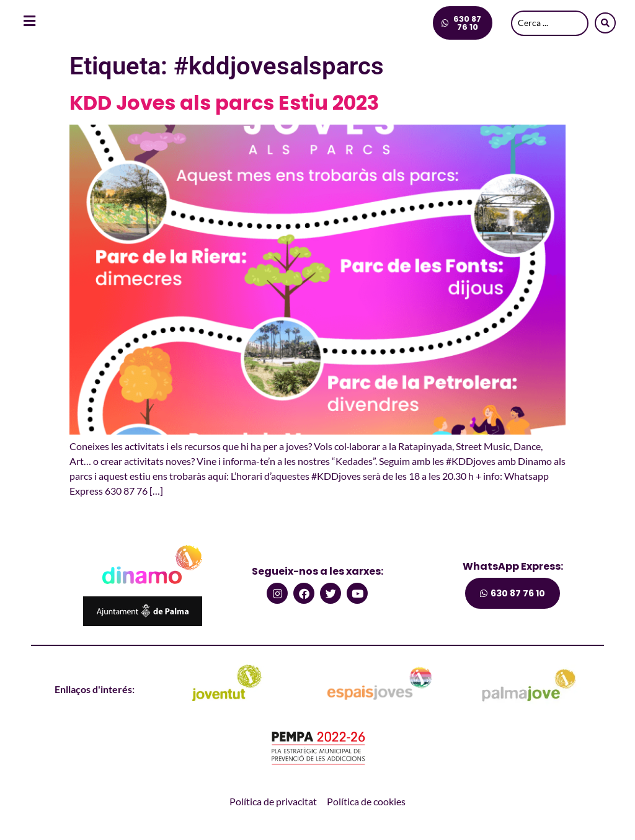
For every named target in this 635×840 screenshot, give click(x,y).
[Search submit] (605, 23)
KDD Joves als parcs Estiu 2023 (224, 103)
